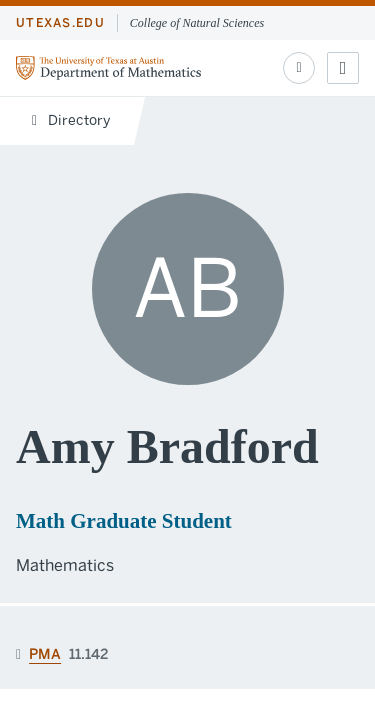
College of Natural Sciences (197, 23)
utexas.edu (60, 23)
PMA (45, 654)
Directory (71, 120)
